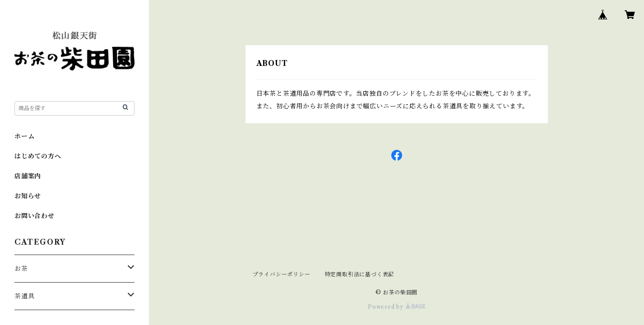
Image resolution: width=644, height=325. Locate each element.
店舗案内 (28, 176)
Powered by (396, 307)
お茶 (21, 269)
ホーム (24, 136)
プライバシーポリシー (282, 274)
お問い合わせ (35, 216)
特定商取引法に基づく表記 (360, 274)
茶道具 (24, 296)
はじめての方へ (38, 156)
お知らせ (28, 196)
